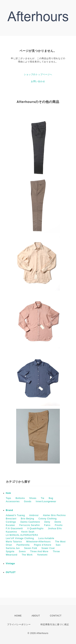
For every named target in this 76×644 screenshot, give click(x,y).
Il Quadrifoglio (35, 528)
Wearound (12, 555)
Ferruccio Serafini (30, 525)
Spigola (10, 551)
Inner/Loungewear (46, 501)
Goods (28, 501)
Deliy (47, 522)
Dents (58, 522)
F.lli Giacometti (14, 528)
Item (8, 493)
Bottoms (20, 498)
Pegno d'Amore (43, 545)
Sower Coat (48, 548)
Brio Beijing (28, 519)
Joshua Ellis (55, 528)
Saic (58, 545)
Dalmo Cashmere (30, 522)
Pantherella (23, 545)
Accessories (13, 501)
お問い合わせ (38, 81)
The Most (60, 542)
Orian (9, 545)
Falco (47, 525)
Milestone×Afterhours (39, 542)
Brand (9, 510)
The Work (27, 555)
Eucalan (10, 525)
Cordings (11, 522)
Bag (51, 498)
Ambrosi (34, 515)
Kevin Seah (28, 532)
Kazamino (11, 532)
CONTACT (56, 616)
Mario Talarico (14, 542)
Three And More (39, 551)
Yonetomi (42, 555)
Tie (42, 498)
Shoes (33, 498)
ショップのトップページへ (38, 74)
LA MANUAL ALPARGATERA (22, 535)
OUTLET (11, 572)
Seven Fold (31, 548)
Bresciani (11, 519)
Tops (8, 498)
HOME (18, 616)
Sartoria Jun (13, 548)
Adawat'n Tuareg (15, 515)
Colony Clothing (48, 519)
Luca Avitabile (46, 538)
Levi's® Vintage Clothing (20, 538)
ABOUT (36, 616)
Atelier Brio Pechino (54, 515)
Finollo (59, 525)
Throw (56, 551)
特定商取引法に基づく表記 (55, 624)
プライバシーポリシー (19, 624)
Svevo (22, 551)
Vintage (10, 564)
